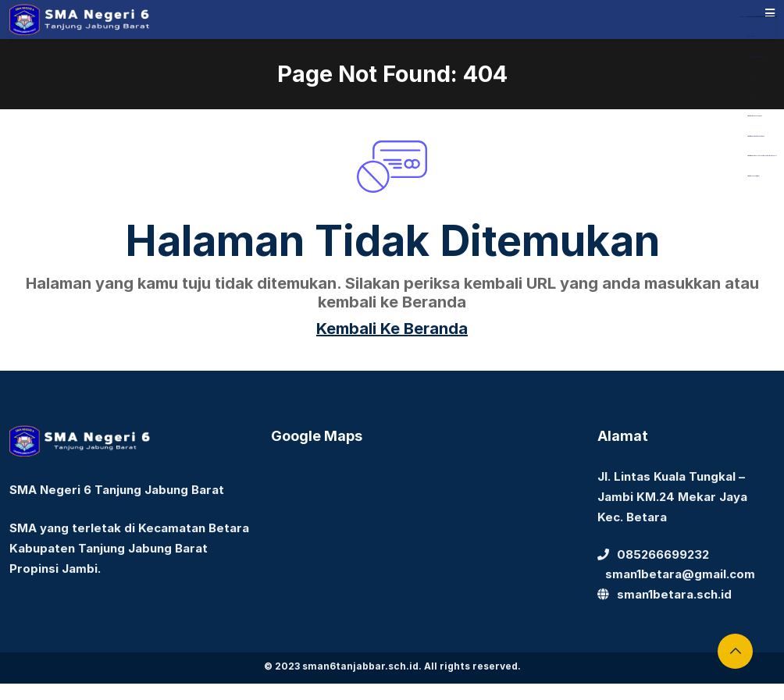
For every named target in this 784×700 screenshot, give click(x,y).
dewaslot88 (751, 36)
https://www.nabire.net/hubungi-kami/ (755, 136)
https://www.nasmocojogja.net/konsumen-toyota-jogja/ (762, 156)
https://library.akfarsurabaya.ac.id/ (755, 17)
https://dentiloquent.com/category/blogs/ (757, 57)
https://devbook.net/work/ (753, 176)
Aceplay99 (751, 76)
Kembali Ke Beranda (392, 329)
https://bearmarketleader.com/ (754, 116)
